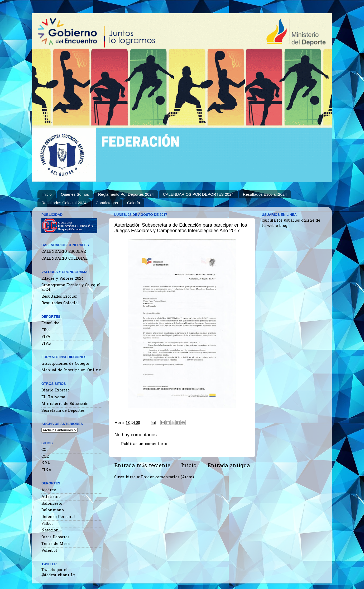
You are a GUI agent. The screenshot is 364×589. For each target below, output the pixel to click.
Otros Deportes (55, 537)
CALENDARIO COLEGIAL (64, 259)
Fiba (45, 330)
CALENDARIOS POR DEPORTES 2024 (198, 194)
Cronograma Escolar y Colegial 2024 (71, 288)
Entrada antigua (229, 466)
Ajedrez (49, 490)
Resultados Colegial (60, 303)
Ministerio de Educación (65, 404)
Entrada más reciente (142, 466)
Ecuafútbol (51, 323)
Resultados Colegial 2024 (64, 203)
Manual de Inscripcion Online (71, 370)
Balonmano (53, 510)
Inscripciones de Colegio (65, 364)
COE (45, 457)
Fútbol (47, 524)
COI (45, 450)
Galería (134, 203)
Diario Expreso (56, 391)
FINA (46, 470)
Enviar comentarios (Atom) (167, 477)
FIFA (46, 337)
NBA (46, 463)
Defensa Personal (58, 517)
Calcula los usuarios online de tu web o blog (291, 223)
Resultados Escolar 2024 (265, 194)
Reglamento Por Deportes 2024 (126, 194)
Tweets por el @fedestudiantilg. (59, 573)
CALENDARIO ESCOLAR (64, 252)
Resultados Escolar (59, 297)
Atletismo (51, 497)
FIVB (46, 344)
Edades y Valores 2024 (63, 279)
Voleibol (49, 551)
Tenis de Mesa (56, 544)
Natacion (50, 530)
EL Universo (53, 397)
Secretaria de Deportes (63, 411)
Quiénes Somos (75, 194)
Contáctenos (107, 203)
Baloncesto (52, 504)
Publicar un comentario (144, 444)
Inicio (47, 194)
